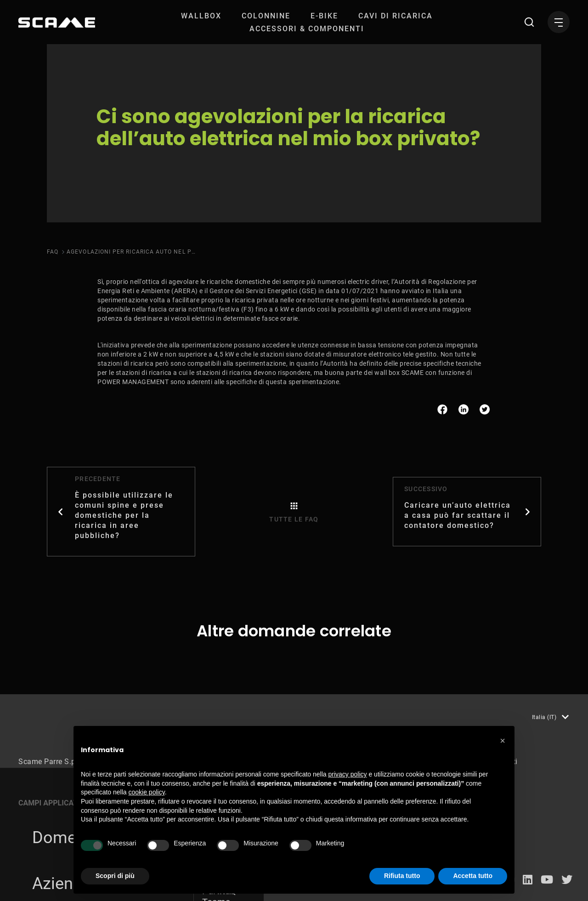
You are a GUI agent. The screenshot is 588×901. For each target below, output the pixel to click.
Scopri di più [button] (115, 876)
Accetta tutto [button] (473, 876)
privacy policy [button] (348, 774)
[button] (503, 741)
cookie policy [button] (147, 792)
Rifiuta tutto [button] (402, 876)
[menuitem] (201, 16)
